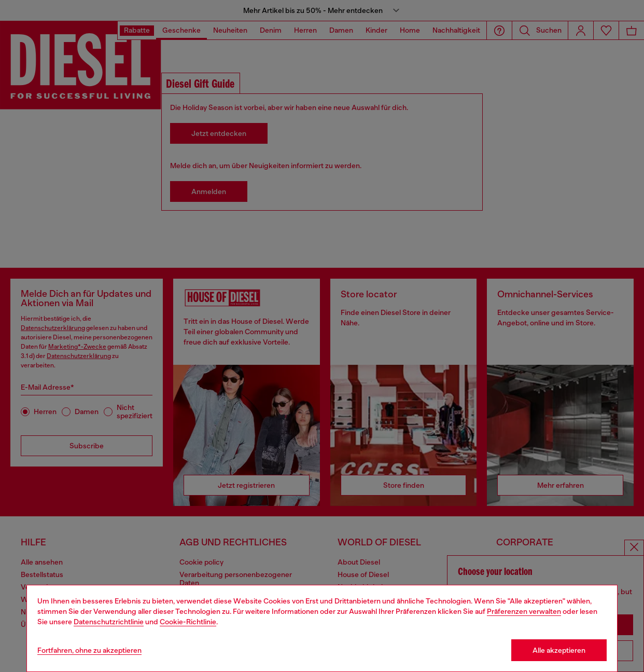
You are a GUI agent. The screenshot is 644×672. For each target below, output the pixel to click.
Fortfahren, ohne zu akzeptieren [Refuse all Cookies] (89, 650)
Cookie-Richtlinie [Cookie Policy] (188, 622)
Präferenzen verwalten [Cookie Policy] (524, 611)
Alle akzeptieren (559, 650)
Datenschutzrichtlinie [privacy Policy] (109, 622)
